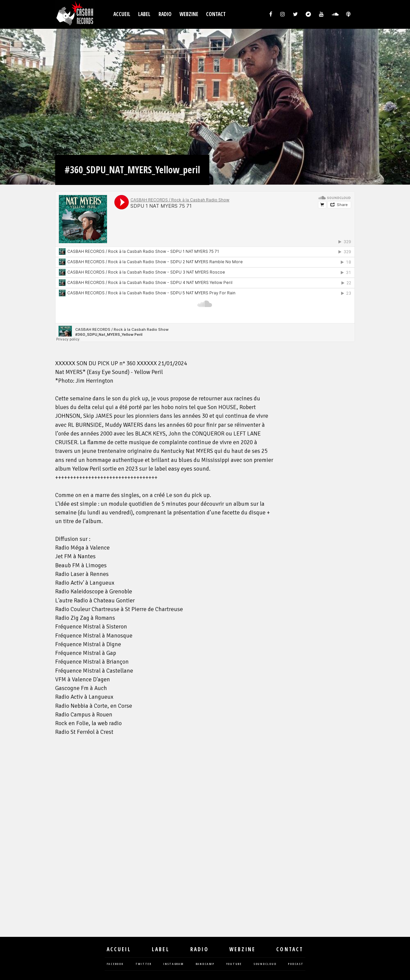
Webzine (189, 14)
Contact (216, 14)
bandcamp (205, 964)
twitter (143, 964)
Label (144, 14)
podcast (296, 964)
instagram (174, 964)
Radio (165, 14)
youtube (234, 964)
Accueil (122, 14)
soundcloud (265, 964)
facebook (115, 964)
